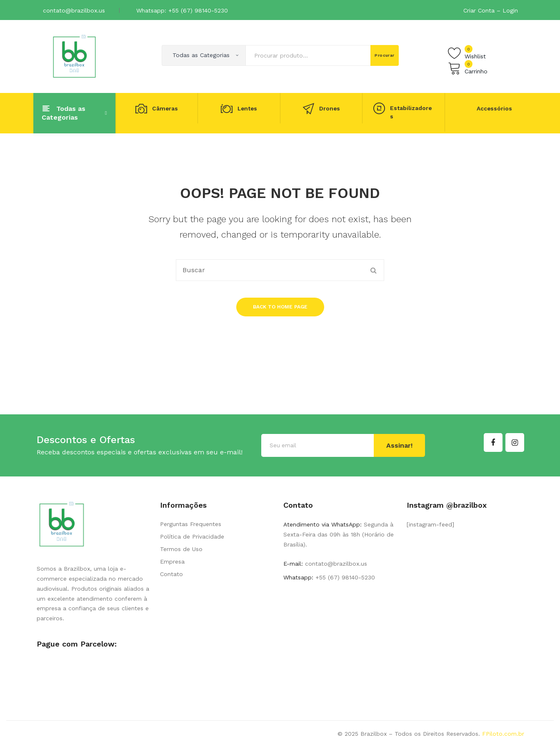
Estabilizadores (411, 112)
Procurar (385, 55)
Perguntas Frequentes (191, 524)
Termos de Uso (181, 549)
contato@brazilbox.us (74, 10)
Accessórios (494, 108)
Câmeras (165, 109)
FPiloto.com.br (503, 734)
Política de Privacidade (192, 536)
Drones (330, 109)
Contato (171, 574)
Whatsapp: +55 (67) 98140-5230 (182, 10)
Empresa (172, 562)
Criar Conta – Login (491, 10)
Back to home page (280, 307)
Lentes (247, 109)
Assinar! (399, 445)
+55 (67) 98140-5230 (344, 577)
